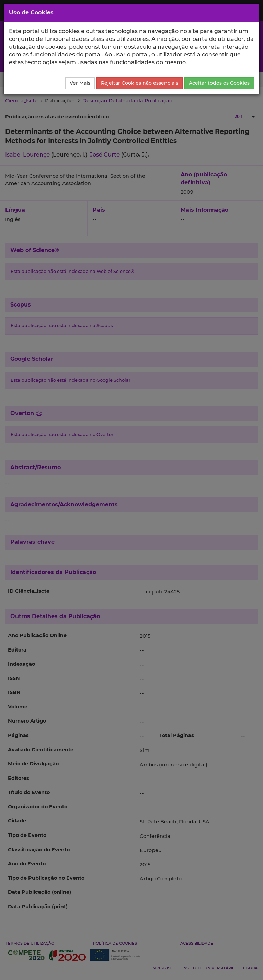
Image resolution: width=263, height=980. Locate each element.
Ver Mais (80, 83)
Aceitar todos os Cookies (219, 83)
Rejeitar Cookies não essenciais (140, 83)
